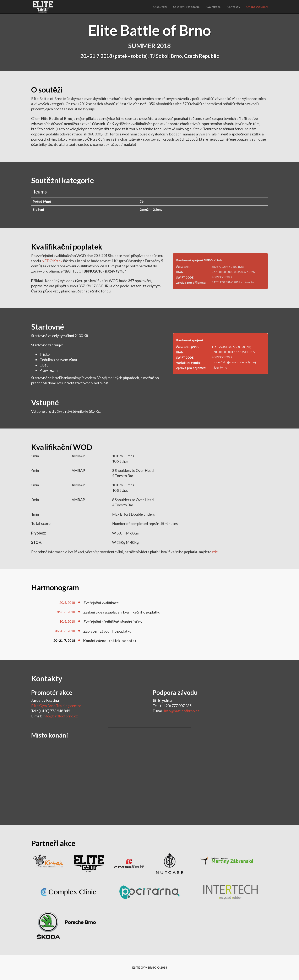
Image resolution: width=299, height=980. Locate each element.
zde (215, 552)
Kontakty (233, 7)
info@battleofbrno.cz (60, 716)
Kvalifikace (213, 7)
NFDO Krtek (52, 261)
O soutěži (160, 7)
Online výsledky (257, 7)
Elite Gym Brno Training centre (56, 706)
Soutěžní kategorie (186, 7)
